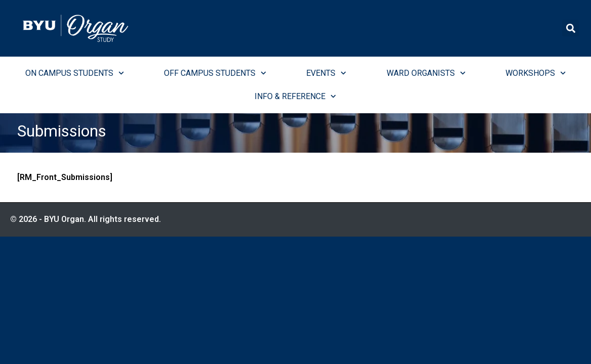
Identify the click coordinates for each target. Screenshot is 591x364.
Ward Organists (426, 73)
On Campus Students (75, 73)
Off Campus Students (215, 73)
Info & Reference (295, 96)
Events (326, 73)
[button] (571, 28)
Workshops (536, 73)
